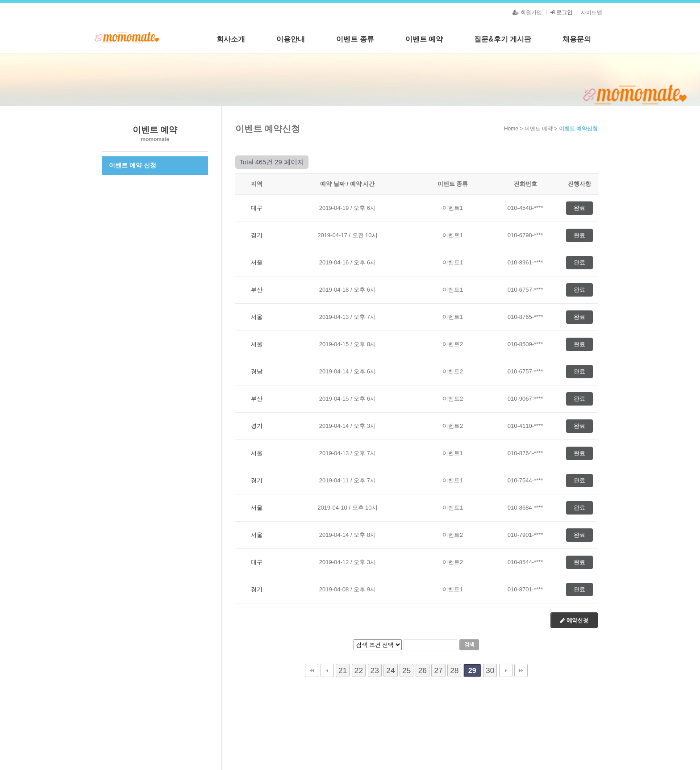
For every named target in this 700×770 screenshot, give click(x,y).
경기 (257, 235)
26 (423, 670)
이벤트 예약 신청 (133, 165)
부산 (257, 290)
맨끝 (521, 670)
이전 (327, 670)
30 (490, 670)
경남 (257, 371)
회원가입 (527, 13)
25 (406, 670)
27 (438, 670)
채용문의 (577, 39)
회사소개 (231, 39)
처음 (312, 670)
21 (343, 670)
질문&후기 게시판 (503, 39)
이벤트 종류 (355, 39)
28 (454, 670)
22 (359, 670)
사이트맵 (592, 13)
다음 (506, 670)
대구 (257, 208)
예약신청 (574, 621)
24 (390, 670)
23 (375, 670)
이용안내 (291, 39)
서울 (257, 262)
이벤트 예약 (424, 39)
